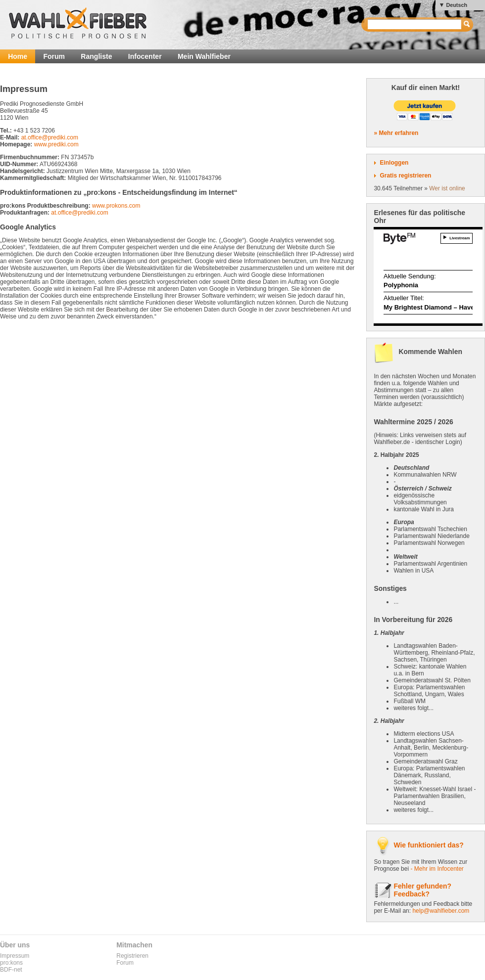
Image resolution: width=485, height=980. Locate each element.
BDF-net (11, 970)
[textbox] (415, 24)
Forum (54, 56)
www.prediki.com (56, 144)
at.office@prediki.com (50, 137)
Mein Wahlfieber (204, 56)
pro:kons (11, 963)
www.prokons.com (116, 206)
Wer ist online (447, 188)
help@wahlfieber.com (441, 911)
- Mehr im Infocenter (437, 869)
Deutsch (457, 5)
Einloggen (394, 163)
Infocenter (145, 56)
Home (18, 56)
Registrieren (132, 956)
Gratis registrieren (405, 176)
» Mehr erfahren (396, 133)
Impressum (15, 956)
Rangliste (96, 56)
